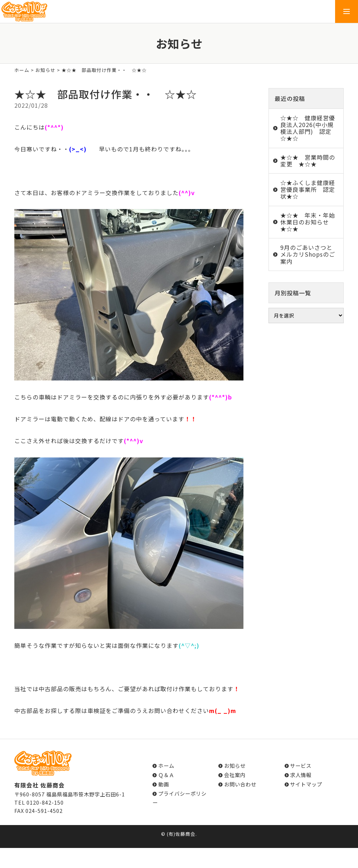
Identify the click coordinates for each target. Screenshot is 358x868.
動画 (164, 784)
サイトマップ (306, 784)
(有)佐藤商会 (181, 834)
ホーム (22, 70)
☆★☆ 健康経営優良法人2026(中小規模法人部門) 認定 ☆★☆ (309, 128)
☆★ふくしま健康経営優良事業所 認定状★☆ (308, 189)
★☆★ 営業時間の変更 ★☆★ (308, 161)
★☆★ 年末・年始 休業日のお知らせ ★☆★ (311, 222)
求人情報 (301, 775)
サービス (301, 765)
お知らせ (45, 70)
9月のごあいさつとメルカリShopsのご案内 (308, 254)
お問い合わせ (240, 784)
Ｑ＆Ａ (166, 775)
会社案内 (235, 775)
